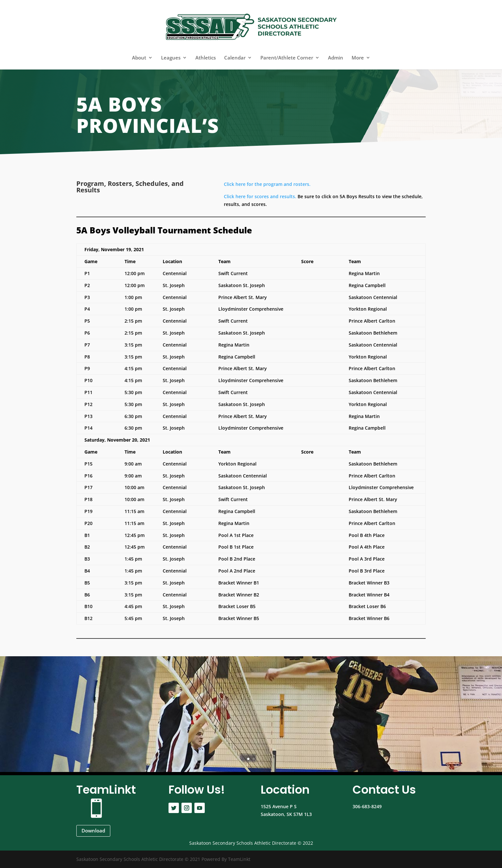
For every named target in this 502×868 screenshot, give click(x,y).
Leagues (171, 58)
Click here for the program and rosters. (267, 184)
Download (93, 830)
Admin (336, 58)
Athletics (206, 58)
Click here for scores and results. (260, 196)
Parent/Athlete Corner (287, 58)
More (358, 58)
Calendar (235, 58)
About (139, 58)
